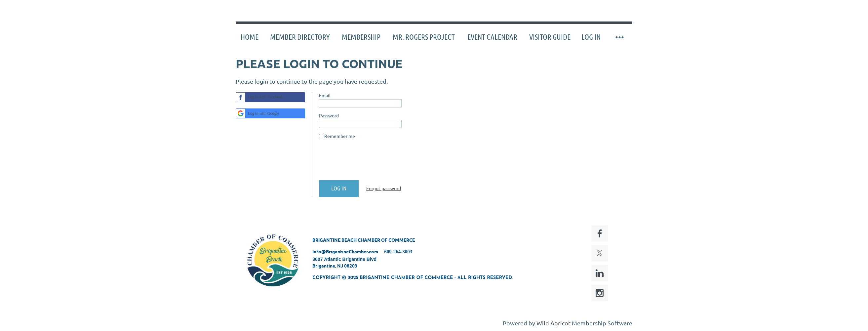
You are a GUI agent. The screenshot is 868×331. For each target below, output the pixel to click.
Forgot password (384, 188)
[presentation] (369, 162)
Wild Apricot (553, 323)
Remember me (340, 136)
